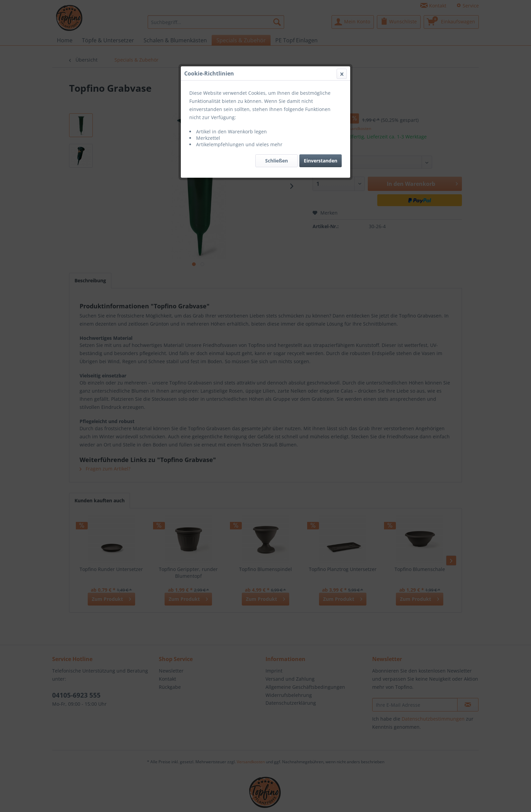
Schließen (277, 161)
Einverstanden (321, 161)
